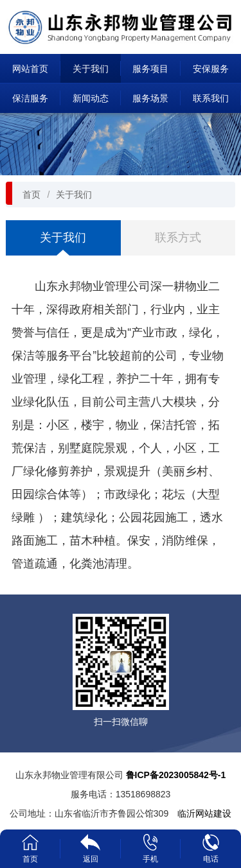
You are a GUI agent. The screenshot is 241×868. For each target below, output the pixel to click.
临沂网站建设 (204, 813)
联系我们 (211, 98)
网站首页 (30, 69)
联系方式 (178, 238)
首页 (31, 195)
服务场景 (150, 98)
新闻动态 (91, 98)
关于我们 (91, 69)
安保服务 (211, 69)
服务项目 (150, 69)
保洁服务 (30, 98)
